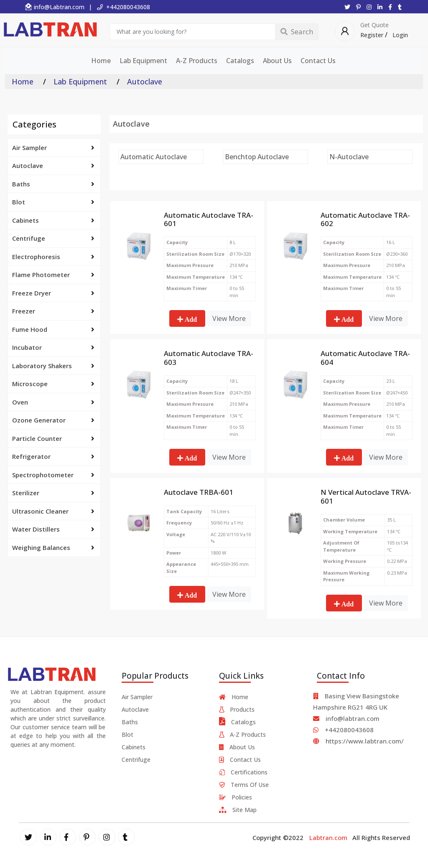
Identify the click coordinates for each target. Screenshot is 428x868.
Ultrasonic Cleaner (53, 511)
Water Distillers (53, 529)
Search (297, 32)
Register (372, 35)
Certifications (243, 772)
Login (400, 35)
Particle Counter (53, 438)
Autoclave (53, 165)
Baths (53, 184)
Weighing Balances (53, 547)
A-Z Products (197, 61)
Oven (53, 402)
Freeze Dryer (53, 293)
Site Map (238, 810)
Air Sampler (53, 148)
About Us (277, 61)
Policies (236, 797)
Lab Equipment (143, 61)
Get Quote (374, 25)
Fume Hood (53, 329)
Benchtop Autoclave (257, 157)
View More (229, 318)
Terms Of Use (244, 785)
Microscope (53, 384)
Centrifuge (53, 238)
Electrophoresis (53, 257)
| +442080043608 (119, 7)
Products (237, 709)
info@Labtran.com (55, 7)
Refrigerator (53, 456)
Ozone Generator (53, 420)
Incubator (53, 347)
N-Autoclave (349, 157)
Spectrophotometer (53, 475)
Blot (53, 202)
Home (101, 61)
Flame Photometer (53, 275)
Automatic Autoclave (154, 157)
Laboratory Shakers (53, 366)
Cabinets (53, 220)
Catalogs (240, 61)
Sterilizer (53, 493)
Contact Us (318, 61)
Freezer (53, 311)
